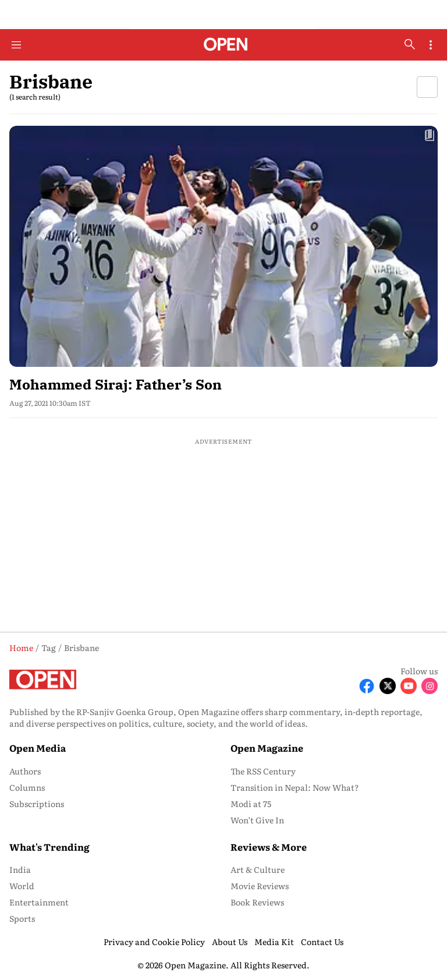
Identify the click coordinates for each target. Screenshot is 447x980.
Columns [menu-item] (27, 787)
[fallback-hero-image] (223, 246)
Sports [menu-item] (22, 918)
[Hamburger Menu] (16, 45)
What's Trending (49, 847)
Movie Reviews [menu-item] (260, 886)
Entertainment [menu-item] (39, 902)
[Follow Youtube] (409, 686)
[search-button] (410, 44)
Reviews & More (269, 847)
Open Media (38, 748)
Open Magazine (267, 748)
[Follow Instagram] (430, 686)
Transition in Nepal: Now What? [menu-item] (295, 787)
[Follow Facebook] (367, 686)
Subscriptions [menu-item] (37, 804)
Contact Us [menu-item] (322, 942)
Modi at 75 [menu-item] (251, 804)
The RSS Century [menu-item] (263, 771)
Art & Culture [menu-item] (258, 869)
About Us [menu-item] (230, 942)
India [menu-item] (20, 869)
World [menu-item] (22, 886)
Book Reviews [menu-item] (257, 902)
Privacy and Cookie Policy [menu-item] (154, 942)
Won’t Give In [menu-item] (257, 820)
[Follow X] (388, 686)
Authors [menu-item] (25, 771)
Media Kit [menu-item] (274, 942)
